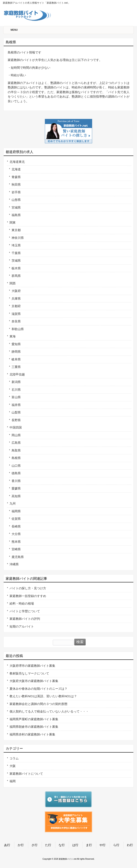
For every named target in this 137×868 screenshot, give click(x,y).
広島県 (16, 443)
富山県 (16, 397)
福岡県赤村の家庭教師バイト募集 (32, 734)
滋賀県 (16, 314)
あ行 (7, 845)
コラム (14, 758)
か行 (21, 845)
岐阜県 (16, 359)
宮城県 (16, 207)
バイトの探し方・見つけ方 (28, 588)
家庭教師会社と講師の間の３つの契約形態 (38, 704)
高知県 (16, 496)
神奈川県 (18, 238)
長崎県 (16, 526)
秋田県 (16, 184)
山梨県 (16, 412)
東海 (13, 336)
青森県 (16, 177)
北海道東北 (17, 162)
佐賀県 (16, 519)
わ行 (130, 845)
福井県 (16, 405)
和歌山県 (18, 329)
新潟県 (16, 382)
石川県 (16, 390)
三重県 (16, 367)
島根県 (16, 458)
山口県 (16, 466)
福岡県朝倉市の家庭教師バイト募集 (34, 727)
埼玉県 (16, 245)
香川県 (16, 481)
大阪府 (16, 291)
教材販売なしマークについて (29, 673)
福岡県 (16, 511)
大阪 (13, 766)
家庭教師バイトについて (26, 774)
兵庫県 (16, 299)
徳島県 (16, 473)
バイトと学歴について (25, 611)
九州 (13, 503)
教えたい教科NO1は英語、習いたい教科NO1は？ (43, 696)
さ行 (35, 845)
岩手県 (16, 192)
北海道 (16, 169)
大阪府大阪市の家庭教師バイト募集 (34, 681)
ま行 (89, 845)
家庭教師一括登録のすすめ (28, 596)
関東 (13, 222)
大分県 (16, 534)
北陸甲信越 (17, 374)
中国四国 (16, 427)
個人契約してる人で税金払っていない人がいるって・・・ (49, 711)
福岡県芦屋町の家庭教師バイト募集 (34, 719)
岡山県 (16, 435)
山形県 (16, 200)
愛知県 (16, 344)
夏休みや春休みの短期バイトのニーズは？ (38, 689)
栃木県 (16, 268)
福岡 (13, 781)
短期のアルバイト (22, 626)
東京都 (16, 230)
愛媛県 (16, 488)
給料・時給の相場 (22, 603)
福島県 (16, 215)
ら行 (116, 845)
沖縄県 (14, 564)
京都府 (16, 306)
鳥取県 (16, 450)
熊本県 (16, 542)
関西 (13, 283)
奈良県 (16, 321)
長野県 (16, 420)
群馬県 (16, 276)
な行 (62, 845)
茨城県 (16, 261)
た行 (48, 845)
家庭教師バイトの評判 (25, 619)
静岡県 (16, 352)
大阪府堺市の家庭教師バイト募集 (32, 666)
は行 (75, 845)
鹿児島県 (18, 557)
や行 (102, 845)
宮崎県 (16, 549)
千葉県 (16, 253)
